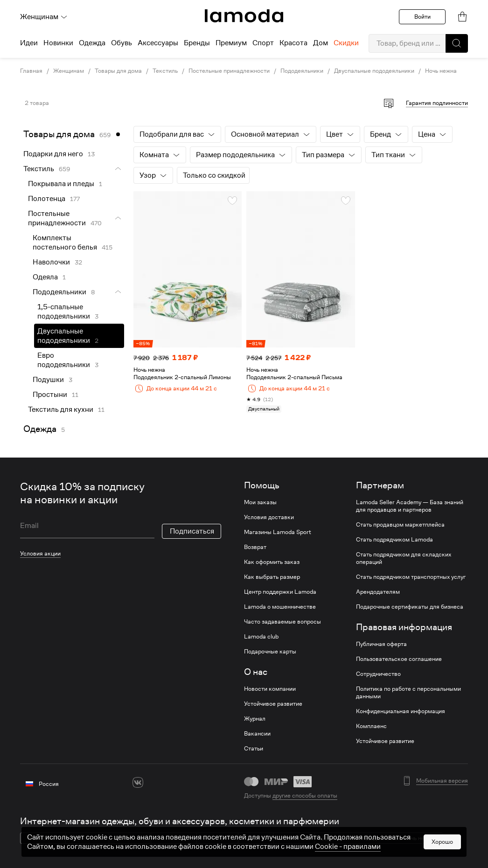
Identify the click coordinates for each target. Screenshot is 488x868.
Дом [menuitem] (321, 43)
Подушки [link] (48, 380)
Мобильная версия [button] (442, 781)
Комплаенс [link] (371, 726)
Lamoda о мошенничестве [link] (280, 607)
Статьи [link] (254, 749)
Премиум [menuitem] (231, 43)
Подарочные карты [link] (270, 652)
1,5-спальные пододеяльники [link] (64, 312)
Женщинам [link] (69, 71)
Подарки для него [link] (53, 154)
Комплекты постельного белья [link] (65, 243)
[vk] (138, 782)
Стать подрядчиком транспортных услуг (411, 577)
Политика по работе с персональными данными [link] (408, 693)
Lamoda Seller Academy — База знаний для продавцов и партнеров (410, 506)
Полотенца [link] (47, 199)
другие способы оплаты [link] (305, 795)
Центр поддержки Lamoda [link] (280, 592)
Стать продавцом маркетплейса (400, 525)
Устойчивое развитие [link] (273, 704)
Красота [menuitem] (293, 43)
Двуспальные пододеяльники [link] (374, 71)
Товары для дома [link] (118, 71)
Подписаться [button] (192, 531)
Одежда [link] (40, 429)
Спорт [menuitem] (263, 43)
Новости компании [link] (270, 689)
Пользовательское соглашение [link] (399, 659)
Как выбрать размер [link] (272, 577)
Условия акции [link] (40, 553)
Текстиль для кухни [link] (61, 410)
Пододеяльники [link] (302, 71)
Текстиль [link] (165, 71)
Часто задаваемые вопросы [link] (282, 622)
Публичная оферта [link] (381, 644)
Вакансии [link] (257, 734)
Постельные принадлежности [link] (229, 71)
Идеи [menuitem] (29, 43)
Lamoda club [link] (261, 637)
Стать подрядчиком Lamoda (394, 540)
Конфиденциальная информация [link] (401, 711)
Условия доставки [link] (269, 517)
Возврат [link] (255, 547)
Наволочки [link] (51, 262)
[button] (457, 43)
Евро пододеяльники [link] (64, 360)
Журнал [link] (255, 719)
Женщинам (44, 17)
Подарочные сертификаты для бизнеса (410, 607)
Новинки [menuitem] (58, 43)
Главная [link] (31, 71)
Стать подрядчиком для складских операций (404, 558)
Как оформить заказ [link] (272, 562)
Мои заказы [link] (260, 502)
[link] (244, 16)
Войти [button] (422, 17)
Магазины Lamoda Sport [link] (278, 532)
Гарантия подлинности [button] (437, 103)
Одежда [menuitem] (92, 43)
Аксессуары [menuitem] (158, 43)
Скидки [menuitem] (346, 43)
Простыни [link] (50, 395)
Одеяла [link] (45, 277)
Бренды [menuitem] (197, 43)
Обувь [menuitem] (122, 43)
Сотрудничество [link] (378, 674)
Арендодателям (378, 592)
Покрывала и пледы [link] (61, 184)
